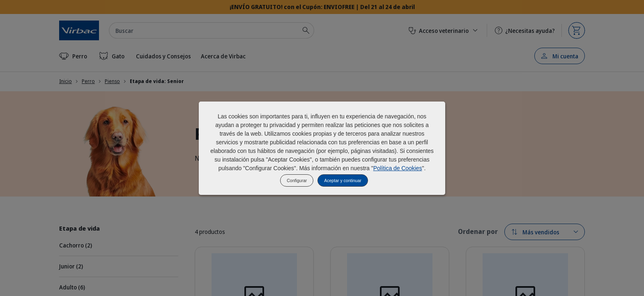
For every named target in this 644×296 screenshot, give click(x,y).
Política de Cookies (398, 168)
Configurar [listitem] (297, 180)
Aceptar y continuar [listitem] (343, 180)
